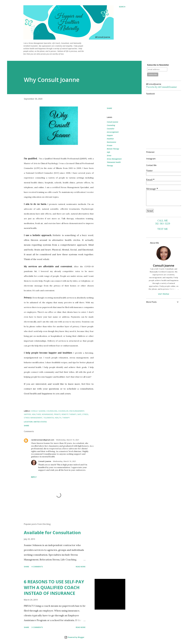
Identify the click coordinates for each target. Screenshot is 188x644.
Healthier (110, 139)
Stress (109, 155)
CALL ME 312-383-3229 (163, 222)
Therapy (110, 166)
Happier (110, 135)
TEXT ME (163, 229)
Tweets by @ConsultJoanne (162, 87)
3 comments (37, 627)
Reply (34, 477)
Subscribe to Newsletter (158, 65)
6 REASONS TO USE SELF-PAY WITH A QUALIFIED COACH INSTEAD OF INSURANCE (54, 587)
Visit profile (164, 294)
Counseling (111, 125)
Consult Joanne (112, 122)
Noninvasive (111, 142)
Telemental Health (114, 162)
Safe (108, 152)
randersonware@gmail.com (43, 440)
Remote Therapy (113, 149)
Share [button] (109, 108)
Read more (81, 567)
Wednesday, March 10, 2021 (68, 440)
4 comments (37, 567)
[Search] (122, 7)
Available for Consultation (52, 533)
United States (40, 422)
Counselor (111, 129)
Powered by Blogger (74, 637)
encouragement (113, 132)
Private (110, 145)
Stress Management (114, 159)
